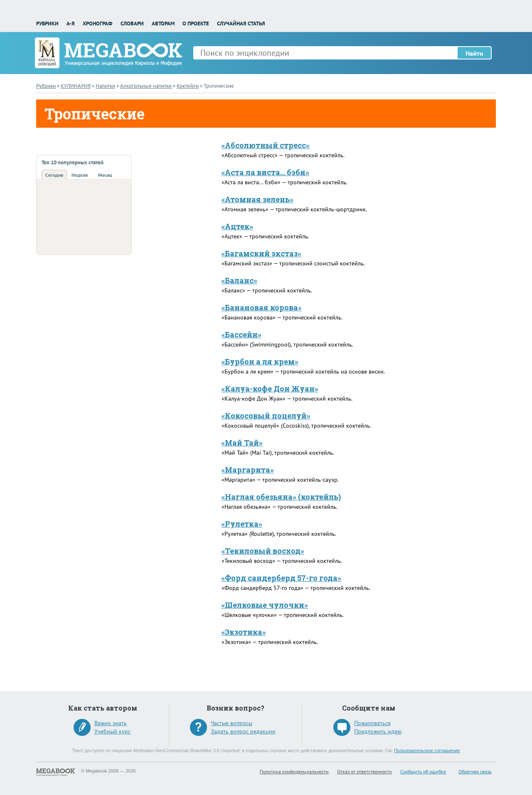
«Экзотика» (244, 632)
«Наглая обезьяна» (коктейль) (281, 497)
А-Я (71, 24)
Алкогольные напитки (146, 86)
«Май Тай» (242, 443)
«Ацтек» (237, 226)
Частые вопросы (232, 723)
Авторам (163, 24)
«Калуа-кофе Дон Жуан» (270, 389)
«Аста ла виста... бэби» (265, 172)
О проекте (196, 24)
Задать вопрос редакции (243, 731)
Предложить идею (378, 731)
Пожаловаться (372, 723)
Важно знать (111, 723)
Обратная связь (475, 771)
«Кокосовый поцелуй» (266, 416)
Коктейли (188, 86)
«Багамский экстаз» (261, 253)
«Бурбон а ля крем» (260, 362)
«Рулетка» (242, 524)
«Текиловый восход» (263, 551)
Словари (132, 24)
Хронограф (97, 24)
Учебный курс (112, 731)
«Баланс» (239, 280)
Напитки (105, 86)
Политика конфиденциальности (294, 771)
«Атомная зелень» (257, 199)
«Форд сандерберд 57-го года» (281, 578)
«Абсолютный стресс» (266, 145)
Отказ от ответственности (365, 771)
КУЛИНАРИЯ (76, 86)
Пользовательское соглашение (427, 750)
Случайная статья (241, 24)
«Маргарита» (248, 470)
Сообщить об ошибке (423, 771)
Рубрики (47, 24)
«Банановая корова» (262, 307)
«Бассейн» (241, 334)
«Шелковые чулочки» (265, 605)
